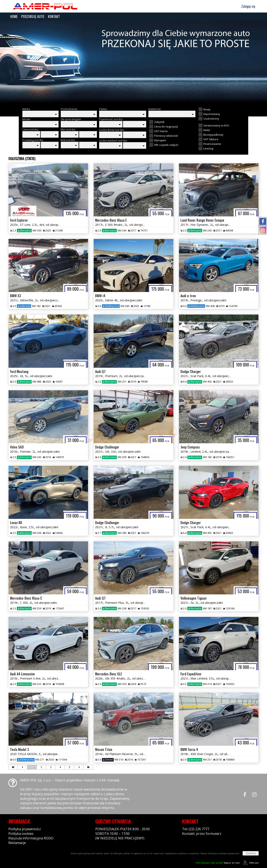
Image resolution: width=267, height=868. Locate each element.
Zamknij (251, 853)
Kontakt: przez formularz (202, 834)
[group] (133, 62)
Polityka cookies (21, 834)
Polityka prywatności (25, 829)
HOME (14, 16)
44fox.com (250, 863)
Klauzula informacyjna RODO (31, 838)
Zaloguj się (246, 6)
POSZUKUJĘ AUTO (33, 16)
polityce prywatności (230, 853)
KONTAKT (54, 16)
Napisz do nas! (218, 863)
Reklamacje (17, 843)
